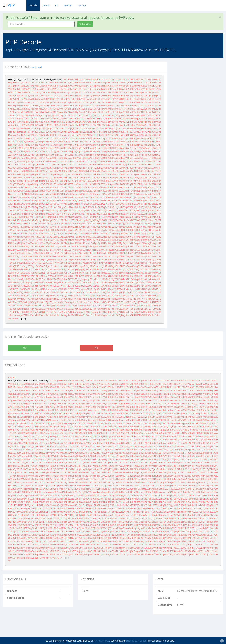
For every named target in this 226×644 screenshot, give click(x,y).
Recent (46, 5)
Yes (25, 348)
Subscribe (85, 24)
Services (68, 5)
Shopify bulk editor (136, 641)
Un (9, 5)
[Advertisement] (199, 84)
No (96, 348)
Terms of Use (102, 641)
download (36, 67)
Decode (33, 5)
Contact (82, 5)
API (57, 5)
